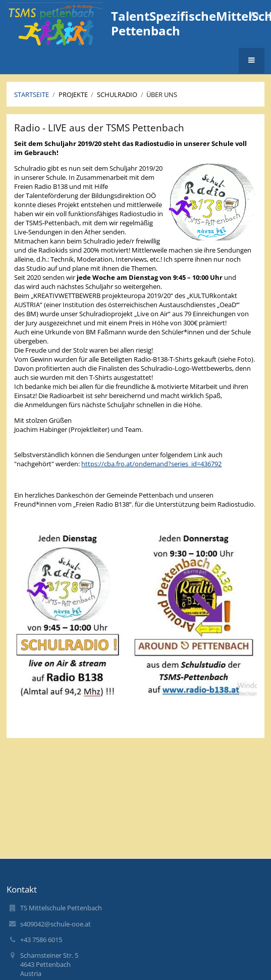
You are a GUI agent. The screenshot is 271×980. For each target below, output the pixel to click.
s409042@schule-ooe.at (56, 924)
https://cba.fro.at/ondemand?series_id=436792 (151, 464)
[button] (252, 61)
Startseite (32, 94)
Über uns (162, 94)
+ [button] (255, 15)
